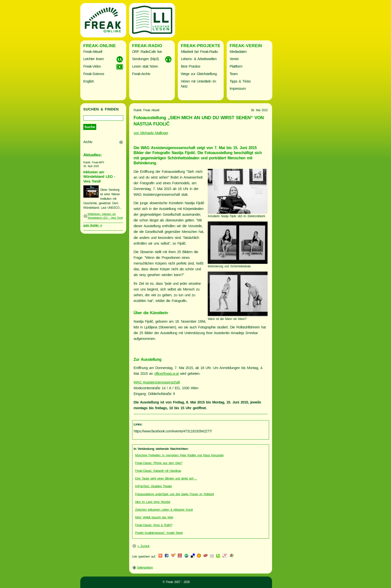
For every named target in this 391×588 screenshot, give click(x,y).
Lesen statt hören (145, 66)
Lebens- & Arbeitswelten (199, 59)
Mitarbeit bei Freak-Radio (199, 52)
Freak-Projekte (201, 46)
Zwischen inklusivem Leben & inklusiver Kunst (164, 510)
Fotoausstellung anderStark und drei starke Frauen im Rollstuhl (175, 494)
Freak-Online (100, 46)
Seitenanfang (145, 568)
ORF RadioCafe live (147, 52)
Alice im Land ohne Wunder (153, 502)
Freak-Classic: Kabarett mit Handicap (158, 471)
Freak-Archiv (141, 74)
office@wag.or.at (167, 374)
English (89, 81)
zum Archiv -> (93, 225)
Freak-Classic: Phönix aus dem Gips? (159, 463)
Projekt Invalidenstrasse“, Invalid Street (159, 533)
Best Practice (191, 66)
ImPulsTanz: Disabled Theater (154, 486)
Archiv (88, 142)
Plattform (236, 66)
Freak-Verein (246, 46)
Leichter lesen (94, 59)
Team (234, 74)
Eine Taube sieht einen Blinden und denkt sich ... (166, 479)
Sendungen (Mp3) (146, 59)
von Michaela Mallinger (151, 133)
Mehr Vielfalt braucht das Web (154, 517)
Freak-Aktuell (93, 52)
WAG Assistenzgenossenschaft (157, 382)
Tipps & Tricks (240, 81)
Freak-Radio (147, 46)
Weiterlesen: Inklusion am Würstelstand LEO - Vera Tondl (105, 216)
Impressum (238, 89)
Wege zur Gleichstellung (199, 74)
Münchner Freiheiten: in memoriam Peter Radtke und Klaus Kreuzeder (179, 455)
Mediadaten (238, 52)
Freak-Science (94, 74)
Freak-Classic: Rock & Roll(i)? (154, 525)
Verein (234, 59)
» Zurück (144, 546)
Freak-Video (92, 66)
